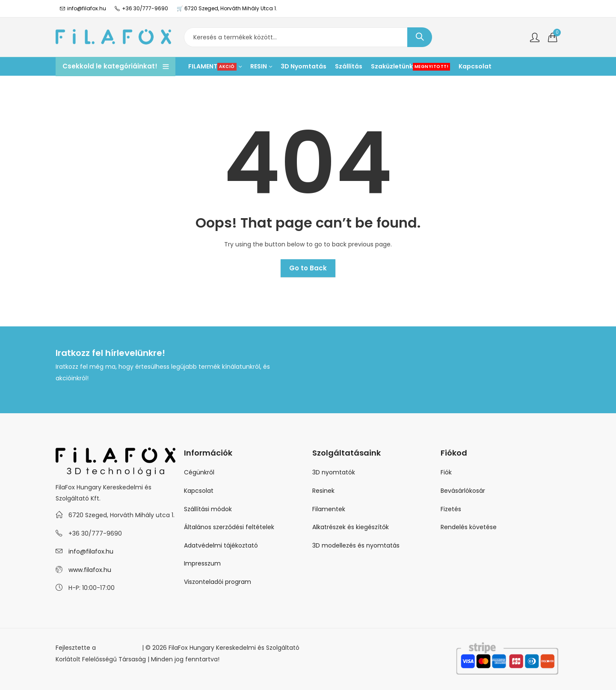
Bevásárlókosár (463, 491)
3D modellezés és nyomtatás (356, 545)
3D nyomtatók (334, 472)
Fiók (446, 472)
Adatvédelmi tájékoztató (221, 545)
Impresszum (202, 563)
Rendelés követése (469, 527)
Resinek (323, 491)
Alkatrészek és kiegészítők (351, 527)
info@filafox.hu (91, 551)
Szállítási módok (208, 509)
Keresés (420, 37)
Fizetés (451, 509)
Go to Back (308, 268)
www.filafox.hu (90, 570)
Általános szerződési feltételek (229, 527)
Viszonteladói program (218, 582)
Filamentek (329, 509)
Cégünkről (199, 472)
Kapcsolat (199, 491)
